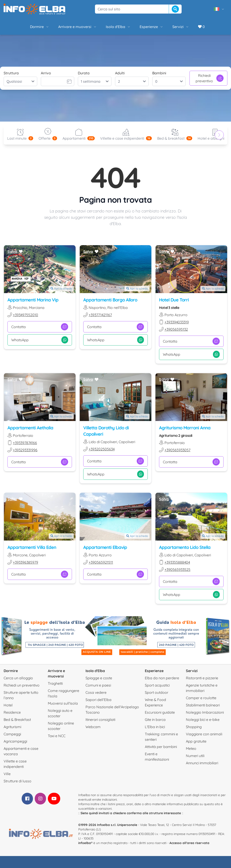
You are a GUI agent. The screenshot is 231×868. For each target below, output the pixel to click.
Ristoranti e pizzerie (202, 678)
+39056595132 (176, 329)
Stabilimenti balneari (203, 705)
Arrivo (46, 73)
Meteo (191, 748)
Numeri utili (195, 756)
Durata (84, 73)
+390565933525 (177, 569)
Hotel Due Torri (174, 300)
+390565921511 (101, 562)
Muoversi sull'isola (63, 703)
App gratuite (196, 741)
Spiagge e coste (99, 678)
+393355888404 (177, 562)
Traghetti (55, 683)
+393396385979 (25, 562)
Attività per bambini (161, 747)
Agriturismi (12, 727)
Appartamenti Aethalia (30, 427)
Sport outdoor (157, 692)
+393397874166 (25, 442)
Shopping (194, 727)
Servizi (181, 27)
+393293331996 (25, 450)
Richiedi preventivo (210, 78)
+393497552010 (25, 315)
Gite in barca (155, 720)
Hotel (8, 705)
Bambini (159, 73)
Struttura (11, 73)
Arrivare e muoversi (77, 27)
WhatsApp (40, 340)
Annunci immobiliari (202, 763)
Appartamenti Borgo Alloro (110, 300)
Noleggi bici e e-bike (203, 720)
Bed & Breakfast (17, 720)
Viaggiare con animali (204, 734)
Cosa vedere (96, 692)
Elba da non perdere (162, 678)
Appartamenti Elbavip (105, 547)
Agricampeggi (15, 741)
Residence (12, 712)
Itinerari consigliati (100, 720)
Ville (7, 774)
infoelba (85, 843)
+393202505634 (102, 449)
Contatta (40, 327)
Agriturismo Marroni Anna (185, 427)
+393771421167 (100, 315)
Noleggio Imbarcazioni (205, 712)
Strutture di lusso (17, 781)
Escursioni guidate (160, 712)
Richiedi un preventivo (22, 685)
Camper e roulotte (201, 698)
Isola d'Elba (118, 27)
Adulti (120, 73)
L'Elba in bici (155, 727)
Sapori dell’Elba (98, 700)
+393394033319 (177, 322)
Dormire (40, 27)
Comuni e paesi (98, 685)
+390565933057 (177, 450)
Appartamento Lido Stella (185, 547)
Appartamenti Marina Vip (33, 300)
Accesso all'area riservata (189, 843)
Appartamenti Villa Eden (32, 547)
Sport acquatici (157, 685)
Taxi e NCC (57, 736)
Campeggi (12, 734)
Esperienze (151, 27)
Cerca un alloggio (18, 678)
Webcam (93, 727)
